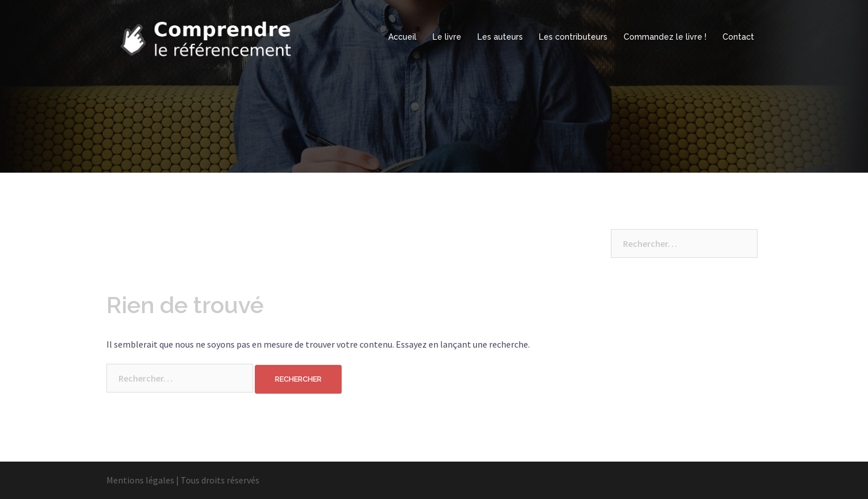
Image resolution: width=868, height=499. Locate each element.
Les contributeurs (573, 37)
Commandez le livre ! (665, 37)
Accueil (402, 37)
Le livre (447, 37)
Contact (738, 37)
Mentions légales (140, 480)
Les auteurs (500, 37)
